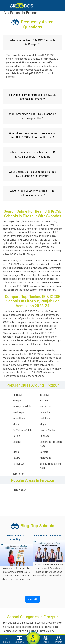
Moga (43, 424)
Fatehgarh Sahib (22, 406)
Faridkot (44, 401)
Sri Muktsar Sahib (22, 430)
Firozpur (17, 401)
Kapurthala (19, 418)
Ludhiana (45, 418)
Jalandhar (45, 412)
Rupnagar (45, 436)
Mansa (16, 424)
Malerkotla (45, 458)
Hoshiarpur (19, 412)
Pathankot (18, 464)
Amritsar (17, 395)
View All (33, 599)
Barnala (44, 452)
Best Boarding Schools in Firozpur (34, 627)
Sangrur (17, 442)
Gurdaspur (45, 406)
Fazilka (16, 458)
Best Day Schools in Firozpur (18, 623)
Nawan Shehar (48, 430)
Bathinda (45, 395)
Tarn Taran (18, 474)
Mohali (16, 452)
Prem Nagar (19, 490)
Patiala (16, 436)
